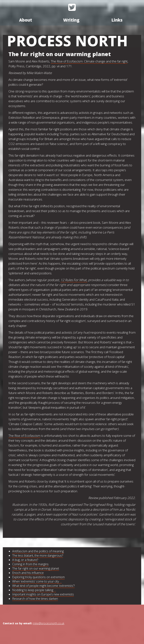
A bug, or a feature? (25, 560)
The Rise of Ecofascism (24, 436)
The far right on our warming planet (36, 568)
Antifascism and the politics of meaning (38, 551)
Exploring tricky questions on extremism (38, 577)
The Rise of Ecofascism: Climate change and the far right (89, 61)
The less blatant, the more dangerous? (38, 555)
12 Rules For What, (74, 280)
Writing (71, 20)
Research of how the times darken (35, 599)
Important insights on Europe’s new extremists (43, 594)
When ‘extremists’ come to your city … (37, 581)
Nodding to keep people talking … (34, 590)
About (26, 20)
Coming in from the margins (30, 564)
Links (117, 20)
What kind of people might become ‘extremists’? (43, 586)
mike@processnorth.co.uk (49, 623)
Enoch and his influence (28, 573)
